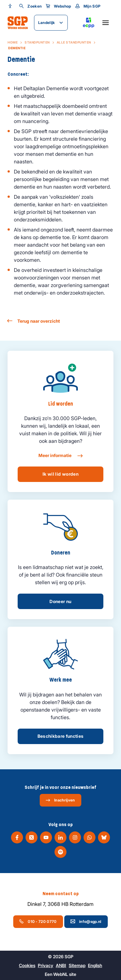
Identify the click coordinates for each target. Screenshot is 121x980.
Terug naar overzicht (34, 321)
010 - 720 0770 (38, 921)
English (95, 965)
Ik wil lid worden (60, 474)
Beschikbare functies (61, 736)
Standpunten (37, 42)
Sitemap (77, 965)
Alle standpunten (74, 42)
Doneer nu (60, 601)
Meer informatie (60, 456)
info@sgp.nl (86, 921)
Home (13, 42)
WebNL (61, 974)
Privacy (46, 965)
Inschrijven (60, 800)
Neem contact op (61, 894)
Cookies (27, 965)
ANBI (61, 965)
